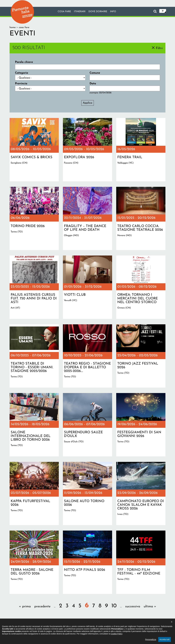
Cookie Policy (116, 641)
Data (93, 84)
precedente (42, 607)
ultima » (150, 607)
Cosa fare (61, 12)
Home (13, 27)
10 (114, 606)
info (117, 12)
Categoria (22, 73)
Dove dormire (100, 12)
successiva (133, 607)
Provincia (21, 84)
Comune (95, 73)
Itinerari (78, 12)
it (163, 11)
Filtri (159, 48)
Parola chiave (24, 62)
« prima (25, 607)
